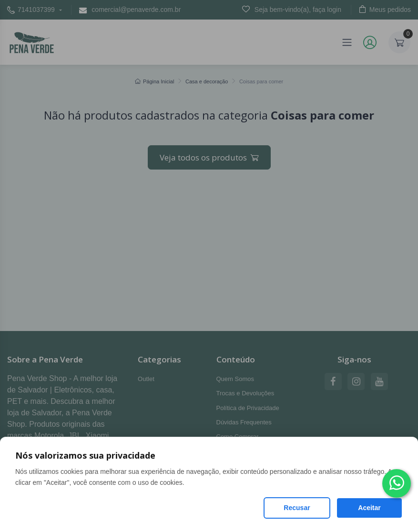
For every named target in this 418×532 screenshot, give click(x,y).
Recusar (297, 508)
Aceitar (369, 508)
